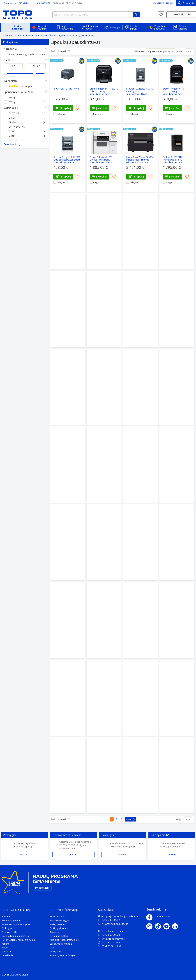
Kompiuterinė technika (28, 35)
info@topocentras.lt (112, 939)
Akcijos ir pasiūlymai (43, 27)
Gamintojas (11, 108)
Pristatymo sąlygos (59, 920)
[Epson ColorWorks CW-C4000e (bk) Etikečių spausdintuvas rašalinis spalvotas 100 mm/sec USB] (104, 158)
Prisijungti (186, 3)
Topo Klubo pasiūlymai (160, 27)
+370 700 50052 (111, 920)
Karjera (5, 944)
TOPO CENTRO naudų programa (18, 940)
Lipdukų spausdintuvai (83, 35)
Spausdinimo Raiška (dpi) (19, 92)
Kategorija (10, 49)
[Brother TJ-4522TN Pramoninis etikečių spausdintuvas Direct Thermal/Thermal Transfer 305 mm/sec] (177, 158)
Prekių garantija (58, 924)
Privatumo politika (59, 936)
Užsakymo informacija (61, 944)
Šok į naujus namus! (92, 27)
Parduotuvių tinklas (11, 920)
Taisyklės (54, 932)
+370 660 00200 (111, 935)
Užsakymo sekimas (165, 3)
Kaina (7, 60)
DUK (52, 948)
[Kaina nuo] (13, 66)
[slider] (5, 73)
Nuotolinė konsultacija (115, 924)
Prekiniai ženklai (9, 932)
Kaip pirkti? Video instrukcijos (64, 940)
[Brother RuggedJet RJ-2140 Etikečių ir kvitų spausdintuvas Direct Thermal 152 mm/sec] (141, 90)
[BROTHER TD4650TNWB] (68, 90)
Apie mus (6, 917)
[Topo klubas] (40, 884)
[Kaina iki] (36, 66)
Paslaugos (115, 27)
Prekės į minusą (134, 27)
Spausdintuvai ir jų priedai (56, 35)
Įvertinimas (11, 81)
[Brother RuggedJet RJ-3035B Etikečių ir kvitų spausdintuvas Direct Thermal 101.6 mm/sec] (104, 90)
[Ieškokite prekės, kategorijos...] (96, 15)
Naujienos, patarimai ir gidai (16, 924)
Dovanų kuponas (183, 27)
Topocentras (8, 35)
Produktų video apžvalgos (63, 955)
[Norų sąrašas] (161, 15)
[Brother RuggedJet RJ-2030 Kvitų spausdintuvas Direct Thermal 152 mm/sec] (68, 158)
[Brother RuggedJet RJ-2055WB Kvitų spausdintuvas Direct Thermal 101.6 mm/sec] (177, 90)
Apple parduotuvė (67, 27)
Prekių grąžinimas (59, 928)
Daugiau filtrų (12, 144)
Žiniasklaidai (8, 955)
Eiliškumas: (139, 51)
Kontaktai (6, 951)
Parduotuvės (10, 3)
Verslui (26, 3)
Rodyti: (180, 51)
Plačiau (24, 855)
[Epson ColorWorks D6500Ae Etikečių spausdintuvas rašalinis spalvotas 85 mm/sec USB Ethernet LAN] (141, 158)
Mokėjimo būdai (58, 917)
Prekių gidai (56, 951)
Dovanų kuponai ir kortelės (15, 936)
